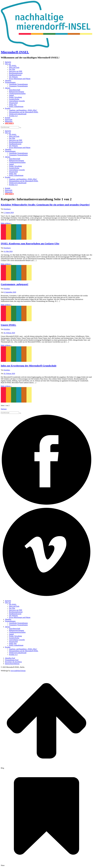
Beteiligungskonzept (16, 73)
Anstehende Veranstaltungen (18, 84)
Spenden (9, 123)
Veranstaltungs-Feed (12, 660)
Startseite (8, 62)
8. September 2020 (10, 292)
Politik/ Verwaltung (15, 97)
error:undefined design (18, 671)
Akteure (8, 88)
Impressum (9, 119)
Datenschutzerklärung (12, 664)
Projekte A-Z (13, 116)
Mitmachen (9, 121)
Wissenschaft (13, 103)
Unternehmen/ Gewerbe (17, 101)
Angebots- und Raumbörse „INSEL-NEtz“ (23, 110)
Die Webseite (13, 77)
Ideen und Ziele (14, 68)
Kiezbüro (7, 289)
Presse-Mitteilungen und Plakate (20, 79)
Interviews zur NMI (16, 71)
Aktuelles (8, 80)
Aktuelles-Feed (10, 658)
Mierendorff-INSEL (15, 52)
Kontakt (8, 118)
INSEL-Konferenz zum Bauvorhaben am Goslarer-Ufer (30, 244)
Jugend (11, 95)
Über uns (8, 64)
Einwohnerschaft (15, 90)
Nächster (4, 409)
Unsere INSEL (9, 325)
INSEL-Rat (13, 105)
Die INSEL (13, 66)
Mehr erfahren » (6, 223)
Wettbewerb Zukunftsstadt (18, 114)
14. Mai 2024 (8, 251)
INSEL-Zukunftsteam (16, 106)
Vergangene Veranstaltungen (18, 86)
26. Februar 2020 (9, 333)
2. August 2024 (9, 213)
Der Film (12, 69)
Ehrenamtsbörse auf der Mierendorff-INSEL (24, 112)
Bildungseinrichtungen (17, 92)
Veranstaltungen (10, 82)
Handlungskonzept (15, 75)
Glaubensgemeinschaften (17, 93)
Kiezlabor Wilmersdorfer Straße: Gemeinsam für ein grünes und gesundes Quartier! (45, 205)
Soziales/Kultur (14, 99)
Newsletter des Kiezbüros (13, 662)
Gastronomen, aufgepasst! (15, 284)
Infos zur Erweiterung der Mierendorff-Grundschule (29, 366)
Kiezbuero (7, 209)
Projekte (8, 108)
